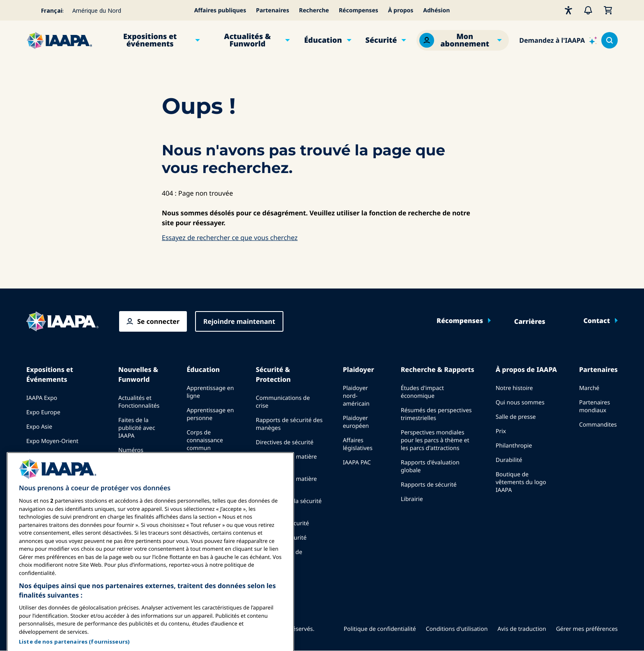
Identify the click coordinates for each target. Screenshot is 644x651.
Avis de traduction (522, 629)
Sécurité (381, 40)
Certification (203, 463)
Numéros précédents (133, 454)
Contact (597, 321)
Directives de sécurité (285, 442)
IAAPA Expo (42, 398)
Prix (501, 431)
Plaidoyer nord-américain (356, 396)
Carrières (530, 321)
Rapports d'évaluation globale (430, 466)
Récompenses (359, 10)
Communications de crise (283, 402)
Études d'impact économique (422, 392)
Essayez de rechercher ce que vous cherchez (230, 238)
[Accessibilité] (568, 10)
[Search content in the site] (609, 40)
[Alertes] (588, 10)
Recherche (314, 10)
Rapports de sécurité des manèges (289, 424)
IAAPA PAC (357, 463)
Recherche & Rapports (438, 369)
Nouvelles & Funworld (138, 374)
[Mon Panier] (608, 10)
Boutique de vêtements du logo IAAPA (521, 482)
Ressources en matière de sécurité (286, 461)
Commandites (598, 425)
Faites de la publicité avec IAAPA (137, 428)
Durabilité (509, 460)
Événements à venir (53, 456)
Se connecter (158, 321)
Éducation (323, 40)
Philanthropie (514, 446)
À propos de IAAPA (526, 369)
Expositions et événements (150, 40)
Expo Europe (43, 412)
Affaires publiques (220, 10)
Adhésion (436, 10)
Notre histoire (514, 388)
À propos (401, 10)
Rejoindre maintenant (239, 321)
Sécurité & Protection (273, 374)
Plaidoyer (359, 369)
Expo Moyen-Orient (52, 441)
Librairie (412, 499)
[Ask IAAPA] (558, 40)
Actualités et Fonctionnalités (139, 402)
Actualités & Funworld (248, 40)
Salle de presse (516, 417)
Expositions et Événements (50, 374)
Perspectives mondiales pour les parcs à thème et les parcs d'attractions (435, 440)
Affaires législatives (358, 444)
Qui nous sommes (520, 403)
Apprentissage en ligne (210, 392)
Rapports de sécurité (429, 485)
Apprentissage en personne (210, 414)
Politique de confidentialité (380, 629)
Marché (589, 388)
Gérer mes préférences (587, 629)
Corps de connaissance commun (205, 440)
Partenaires (273, 10)
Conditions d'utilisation (457, 629)
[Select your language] (47, 10)
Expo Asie (39, 427)
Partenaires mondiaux (595, 406)
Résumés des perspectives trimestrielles (436, 414)
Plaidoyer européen (356, 422)
